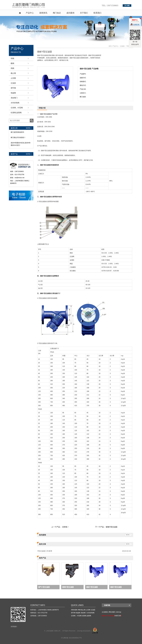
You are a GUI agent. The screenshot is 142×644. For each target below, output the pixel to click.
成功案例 (70, 13)
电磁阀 (13, 93)
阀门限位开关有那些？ (18, 138)
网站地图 (112, 612)
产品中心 (30, 13)
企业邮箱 (105, 612)
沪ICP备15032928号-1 (84, 631)
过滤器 (13, 83)
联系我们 (97, 13)
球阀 (12, 58)
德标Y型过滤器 (92, 587)
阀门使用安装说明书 (17, 132)
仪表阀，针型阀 (17, 108)
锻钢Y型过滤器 (112, 527)
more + (29, 128)
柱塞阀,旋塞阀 (16, 113)
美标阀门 (14, 98)
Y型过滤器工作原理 (45, 551)
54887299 (118, 616)
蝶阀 (12, 63)
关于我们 (84, 13)
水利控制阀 (15, 103)
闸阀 (12, 68)
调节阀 (13, 88)
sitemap (119, 612)
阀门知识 (57, 13)
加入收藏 (127, 5)
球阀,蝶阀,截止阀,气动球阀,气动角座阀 (30, 6)
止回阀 (13, 78)
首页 (20, 13)
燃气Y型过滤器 (44, 587)
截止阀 (13, 73)
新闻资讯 (43, 13)
